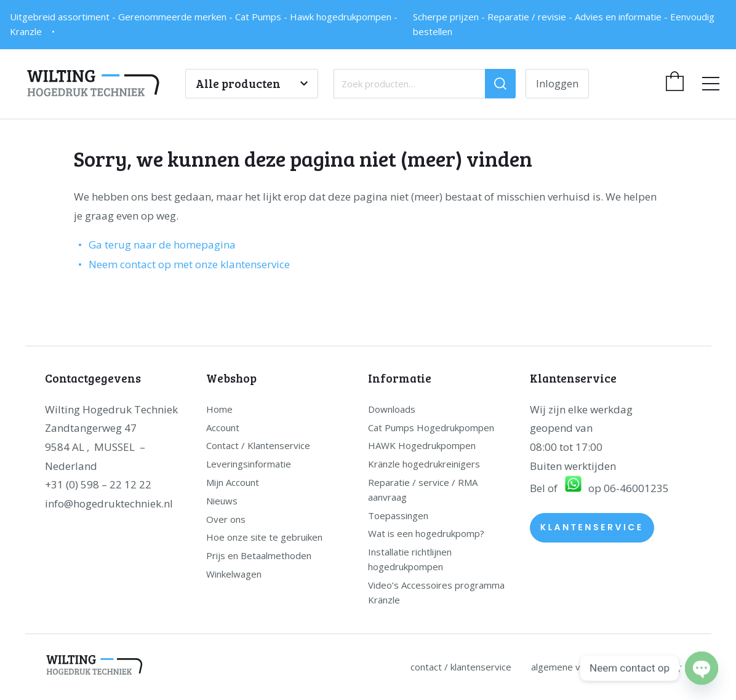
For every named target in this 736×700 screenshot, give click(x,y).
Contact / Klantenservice (258, 445)
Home (219, 409)
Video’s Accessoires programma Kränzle (436, 592)
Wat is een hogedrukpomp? (426, 533)
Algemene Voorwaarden (582, 667)
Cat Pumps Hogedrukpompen (431, 428)
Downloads (392, 409)
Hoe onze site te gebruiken (264, 537)
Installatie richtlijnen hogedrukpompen (410, 559)
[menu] (711, 84)
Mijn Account (233, 482)
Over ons (226, 519)
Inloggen (557, 83)
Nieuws (222, 501)
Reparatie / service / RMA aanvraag (423, 490)
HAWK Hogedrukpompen (422, 445)
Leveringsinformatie (249, 464)
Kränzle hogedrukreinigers (424, 464)
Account (223, 428)
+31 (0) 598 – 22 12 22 (98, 484)
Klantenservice (592, 527)
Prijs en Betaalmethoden (259, 555)
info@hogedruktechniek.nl (109, 503)
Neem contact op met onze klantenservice (189, 264)
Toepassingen (398, 515)
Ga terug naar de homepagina (162, 245)
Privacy (667, 667)
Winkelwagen (234, 574)
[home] (105, 84)
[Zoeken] (500, 84)
